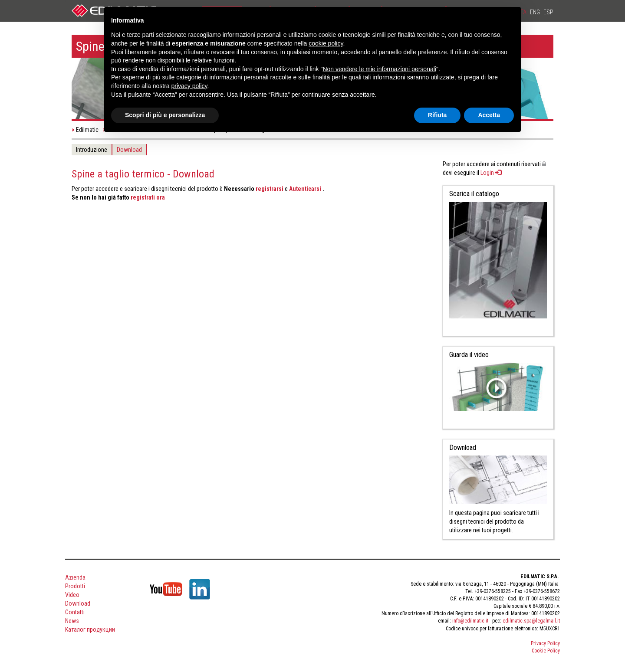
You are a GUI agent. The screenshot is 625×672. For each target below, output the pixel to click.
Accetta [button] (489, 115)
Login (491, 173)
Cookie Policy (546, 651)
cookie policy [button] (326, 43)
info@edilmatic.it (470, 621)
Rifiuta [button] (437, 115)
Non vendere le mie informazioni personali (379, 69)
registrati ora (148, 197)
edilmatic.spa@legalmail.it (531, 621)
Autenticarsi (306, 189)
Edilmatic (87, 130)
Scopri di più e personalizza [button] (165, 115)
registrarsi (270, 189)
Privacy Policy (545, 643)
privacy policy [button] (189, 86)
